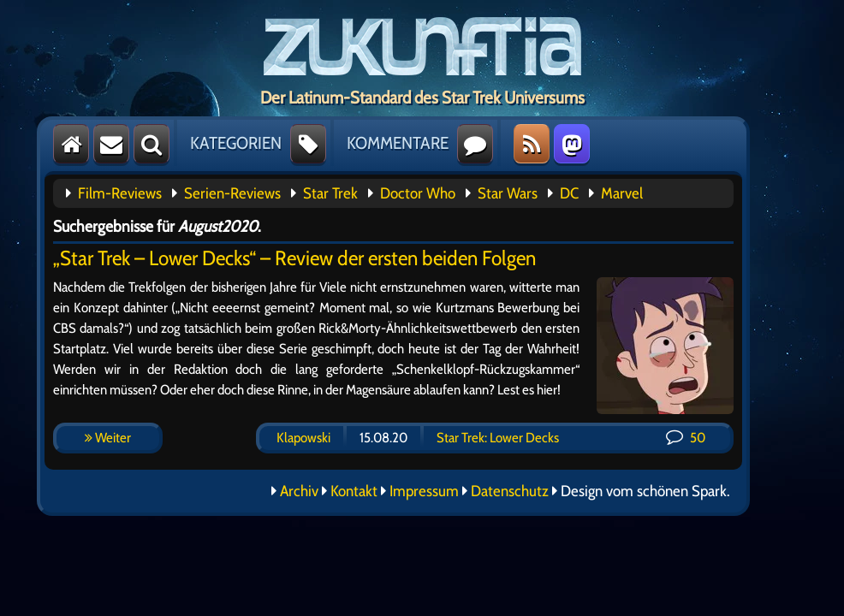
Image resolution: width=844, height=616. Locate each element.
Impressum (424, 491)
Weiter (108, 438)
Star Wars (508, 193)
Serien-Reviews (232, 193)
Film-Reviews (120, 193)
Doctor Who (418, 193)
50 (686, 438)
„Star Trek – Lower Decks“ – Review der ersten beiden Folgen (294, 258)
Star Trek (330, 193)
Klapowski (303, 438)
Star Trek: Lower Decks (498, 438)
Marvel (622, 193)
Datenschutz (510, 491)
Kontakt (354, 491)
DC (569, 193)
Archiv (299, 491)
